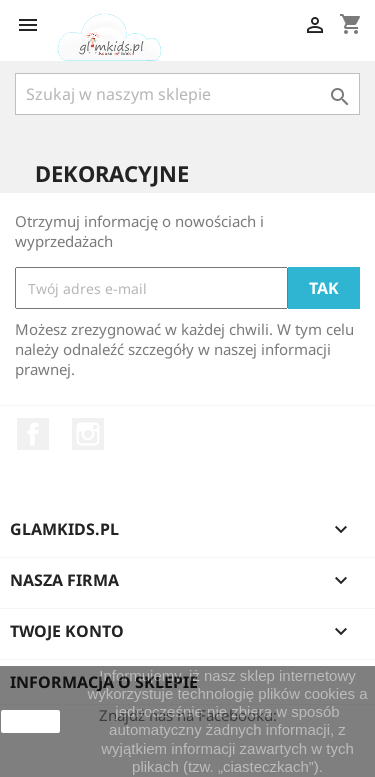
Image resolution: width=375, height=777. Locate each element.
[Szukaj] (187, 94)
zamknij (30, 721)
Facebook (33, 434)
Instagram (88, 434)
